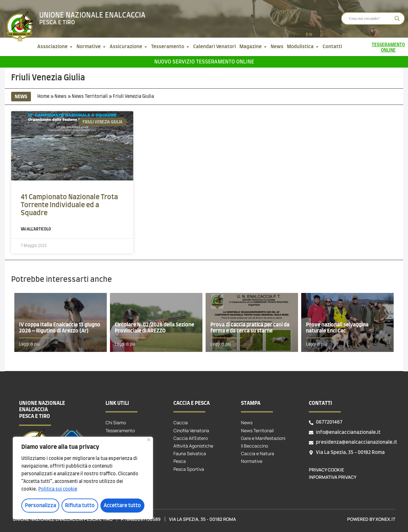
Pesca (180, 461)
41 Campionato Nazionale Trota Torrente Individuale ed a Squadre (69, 205)
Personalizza (40, 506)
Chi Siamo (116, 423)
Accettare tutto (123, 506)
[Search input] (370, 18)
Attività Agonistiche (193, 446)
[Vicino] (149, 440)
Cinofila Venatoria (191, 430)
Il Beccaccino (255, 446)
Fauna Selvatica (190, 453)
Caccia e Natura (258, 453)
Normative (252, 461)
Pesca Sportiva (189, 469)
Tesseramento (120, 430)
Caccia (181, 423)
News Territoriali (90, 97)
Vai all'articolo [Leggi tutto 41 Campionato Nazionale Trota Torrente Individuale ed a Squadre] (36, 229)
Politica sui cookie (58, 490)
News (61, 97)
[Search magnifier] (397, 18)
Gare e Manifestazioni (263, 438)
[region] (83, 478)
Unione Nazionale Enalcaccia (92, 15)
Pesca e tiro (57, 23)
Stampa (251, 403)
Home (43, 97)
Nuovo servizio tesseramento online (204, 62)
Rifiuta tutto (80, 506)
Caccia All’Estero (191, 438)
